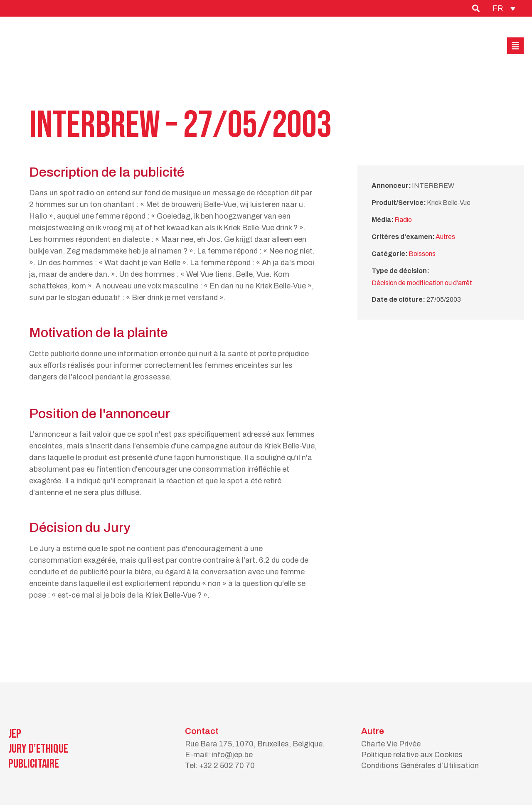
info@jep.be (232, 755)
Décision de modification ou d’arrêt (422, 283)
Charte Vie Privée (391, 744)
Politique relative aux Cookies (412, 755)
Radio (403, 220)
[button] (515, 46)
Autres (445, 237)
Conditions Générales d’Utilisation (420, 766)
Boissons (422, 254)
